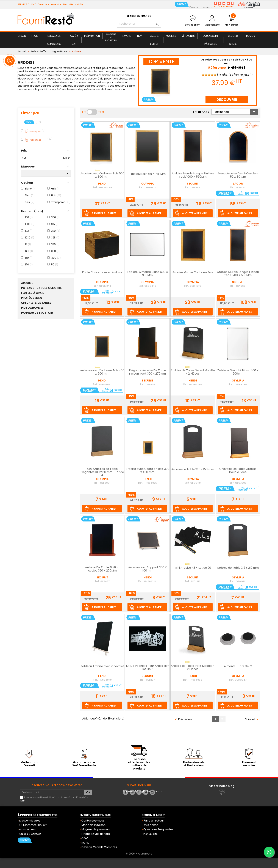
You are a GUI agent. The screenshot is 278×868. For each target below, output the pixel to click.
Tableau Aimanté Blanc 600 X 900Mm (147, 274)
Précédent (183, 719)
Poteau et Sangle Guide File (41, 288)
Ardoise (27, 283)
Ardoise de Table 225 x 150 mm (193, 469)
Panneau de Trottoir (37, 313)
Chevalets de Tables (36, 303)
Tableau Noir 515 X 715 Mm (147, 174)
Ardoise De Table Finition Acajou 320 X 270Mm (102, 569)
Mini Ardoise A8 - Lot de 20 (193, 568)
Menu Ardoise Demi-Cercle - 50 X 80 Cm (238, 175)
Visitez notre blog (222, 786)
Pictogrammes (32, 308)
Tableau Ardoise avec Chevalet (102, 666)
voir (23, 801)
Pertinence (236, 112)
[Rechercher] (139, 24)
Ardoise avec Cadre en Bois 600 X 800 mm (102, 175)
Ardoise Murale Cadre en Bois (193, 273)
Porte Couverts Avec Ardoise (102, 273)
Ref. (95, 187)
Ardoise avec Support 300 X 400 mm (147, 569)
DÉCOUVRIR (227, 100)
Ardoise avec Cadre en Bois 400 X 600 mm (102, 372)
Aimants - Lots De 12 (238, 666)
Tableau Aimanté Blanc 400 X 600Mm (238, 372)
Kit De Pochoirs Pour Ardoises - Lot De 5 (148, 668)
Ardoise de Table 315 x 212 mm (238, 568)
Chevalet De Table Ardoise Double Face (238, 471)
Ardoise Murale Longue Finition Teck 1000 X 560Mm (193, 175)
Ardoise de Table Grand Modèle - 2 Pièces (193, 372)
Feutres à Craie (32, 293)
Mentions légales (30, 821)
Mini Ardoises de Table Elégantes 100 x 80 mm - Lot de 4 (102, 472)
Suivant (252, 719)
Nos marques (27, 829)
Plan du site (151, 834)
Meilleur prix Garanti (29, 764)
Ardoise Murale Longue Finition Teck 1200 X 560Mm (238, 274)
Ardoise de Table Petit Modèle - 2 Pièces (193, 668)
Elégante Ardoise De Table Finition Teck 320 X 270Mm (148, 372)
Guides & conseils (30, 834)
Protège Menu (32, 298)
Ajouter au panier (104, 213)
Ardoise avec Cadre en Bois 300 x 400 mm (147, 471)
